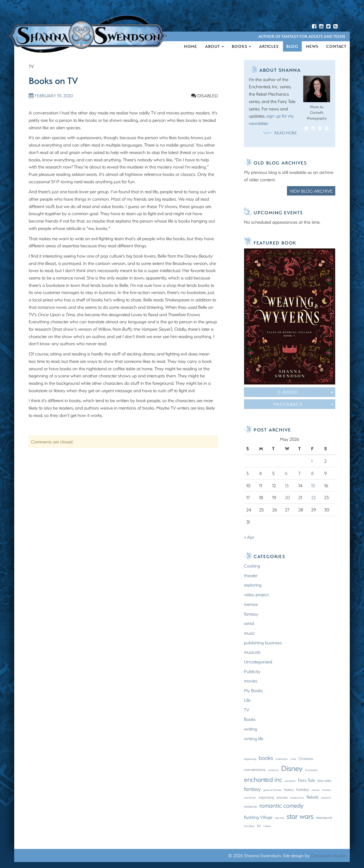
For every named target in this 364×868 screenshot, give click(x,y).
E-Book (305, 392)
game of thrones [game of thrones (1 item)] (272, 790)
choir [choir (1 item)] (293, 759)
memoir (251, 604)
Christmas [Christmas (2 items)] (306, 759)
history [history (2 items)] (289, 790)
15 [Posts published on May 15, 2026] (313, 486)
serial (249, 623)
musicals (252, 652)
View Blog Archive (311, 191)
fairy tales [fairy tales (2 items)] (324, 781)
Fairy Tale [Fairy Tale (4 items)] (307, 780)
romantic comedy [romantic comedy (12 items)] (281, 806)
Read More (286, 133)
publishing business (263, 643)
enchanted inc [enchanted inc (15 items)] (263, 780)
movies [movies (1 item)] (316, 790)
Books (242, 47)
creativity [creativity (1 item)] (273, 770)
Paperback (303, 404)
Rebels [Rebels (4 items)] (313, 797)
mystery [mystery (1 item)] (327, 790)
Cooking (252, 566)
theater (251, 576)
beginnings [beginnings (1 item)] (250, 759)
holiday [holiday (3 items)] (303, 790)
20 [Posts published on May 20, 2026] (288, 498)
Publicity (252, 671)
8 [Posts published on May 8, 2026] (312, 473)
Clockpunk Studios (329, 856)
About (214, 47)
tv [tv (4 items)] (259, 826)
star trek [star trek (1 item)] (280, 818)
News (312, 47)
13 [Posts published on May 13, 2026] (287, 486)
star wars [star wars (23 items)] (300, 816)
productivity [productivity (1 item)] (297, 798)
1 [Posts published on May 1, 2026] (312, 461)
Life (247, 700)
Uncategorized (258, 662)
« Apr (249, 537)
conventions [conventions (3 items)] (255, 770)
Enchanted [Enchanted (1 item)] (311, 770)
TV (31, 66)
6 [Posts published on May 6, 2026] (286, 473)
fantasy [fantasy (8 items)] (252, 789)
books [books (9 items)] (266, 758)
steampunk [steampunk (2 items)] (324, 818)
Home (191, 47)
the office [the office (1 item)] (249, 826)
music (250, 633)
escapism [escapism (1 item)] (290, 781)
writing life (254, 739)
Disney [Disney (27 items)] (292, 768)
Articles (269, 47)
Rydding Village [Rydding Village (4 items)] (258, 817)
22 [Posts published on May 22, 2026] (313, 498)
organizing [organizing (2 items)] (266, 797)
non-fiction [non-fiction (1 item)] (250, 798)
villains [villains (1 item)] (267, 826)
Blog (292, 47)
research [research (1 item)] (326, 798)
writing (251, 729)
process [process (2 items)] (282, 797)
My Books (253, 691)
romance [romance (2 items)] (250, 807)
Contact (336, 47)
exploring (253, 585)
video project (256, 595)
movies (251, 681)
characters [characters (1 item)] (282, 759)
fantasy (251, 614)
